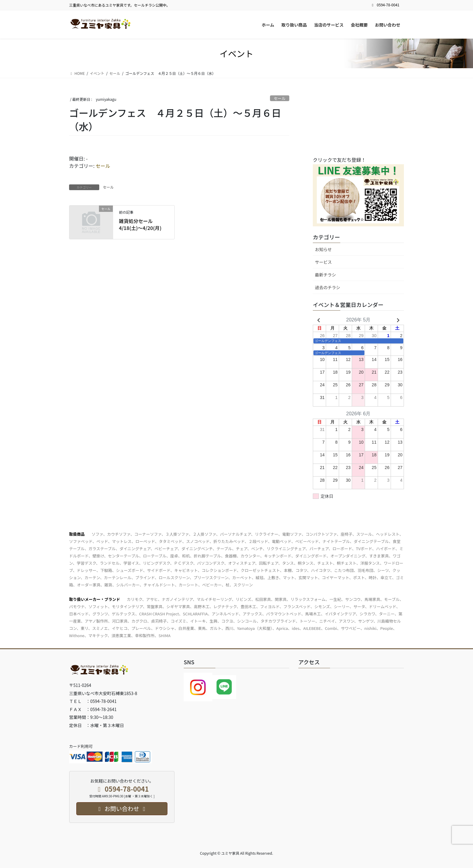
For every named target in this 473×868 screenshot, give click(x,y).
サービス (323, 262)
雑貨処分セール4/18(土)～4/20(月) (140, 224)
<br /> (358, 123)
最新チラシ (325, 275)
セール (280, 98)
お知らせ (323, 249)
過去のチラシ (328, 287)
